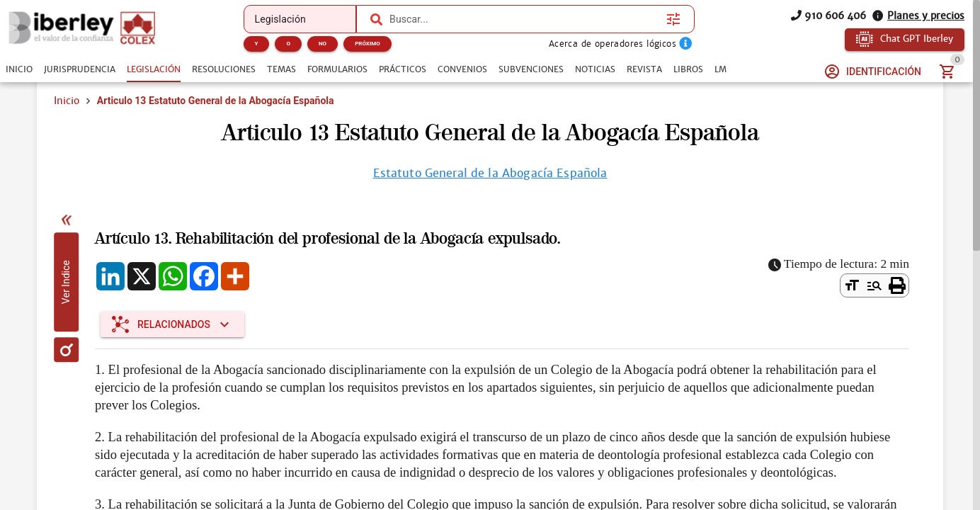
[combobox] (524, 19)
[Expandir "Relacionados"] (172, 324)
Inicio (67, 101)
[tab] (19, 69)
